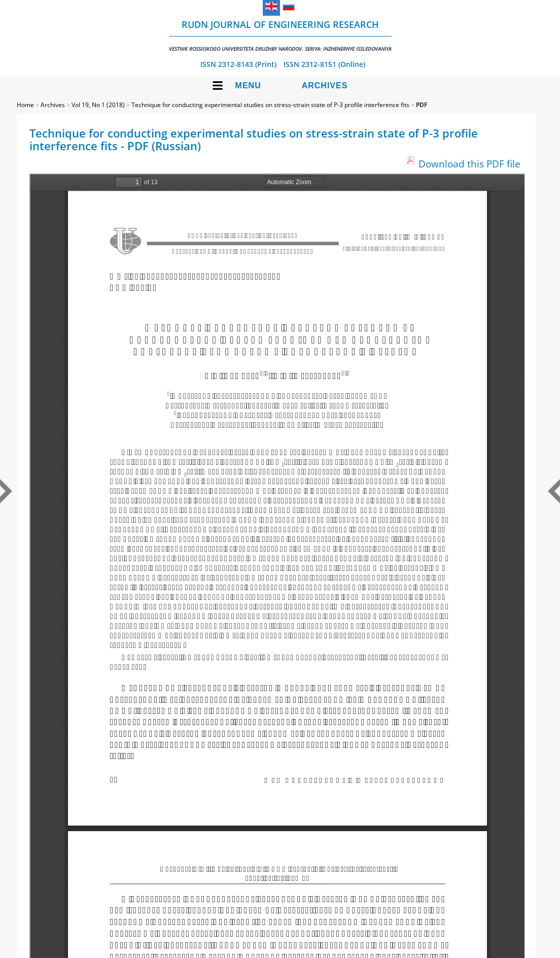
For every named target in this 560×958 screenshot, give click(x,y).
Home (25, 105)
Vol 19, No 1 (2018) (98, 105)
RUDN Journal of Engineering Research (280, 35)
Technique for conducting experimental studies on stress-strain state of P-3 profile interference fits (270, 105)
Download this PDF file (469, 164)
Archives (325, 85)
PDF (422, 105)
